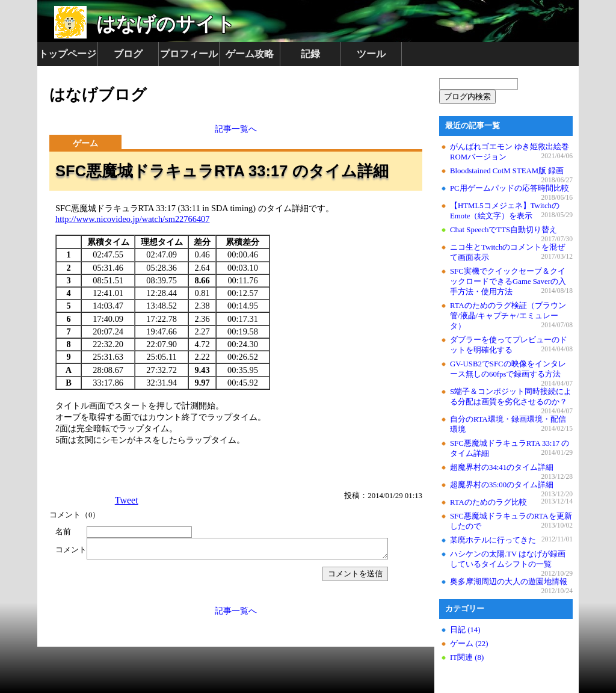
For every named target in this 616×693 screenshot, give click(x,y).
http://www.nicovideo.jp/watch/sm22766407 (132, 219)
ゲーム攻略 (250, 54)
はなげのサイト (166, 24)
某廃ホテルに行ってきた (493, 540)
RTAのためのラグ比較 (488, 502)
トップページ (67, 54)
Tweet (127, 500)
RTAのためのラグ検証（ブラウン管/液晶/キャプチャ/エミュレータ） (508, 316)
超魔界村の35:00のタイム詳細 (502, 485)
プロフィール (189, 54)
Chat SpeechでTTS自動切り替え (504, 230)
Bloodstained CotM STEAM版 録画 (507, 171)
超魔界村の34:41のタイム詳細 (502, 467)
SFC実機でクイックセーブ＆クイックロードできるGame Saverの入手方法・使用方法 (508, 282)
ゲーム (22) (469, 644)
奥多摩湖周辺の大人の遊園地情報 (509, 582)
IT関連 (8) (467, 658)
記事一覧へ (236, 129)
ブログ (128, 54)
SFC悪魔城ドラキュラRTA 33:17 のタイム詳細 (222, 171)
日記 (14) (465, 630)
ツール (371, 54)
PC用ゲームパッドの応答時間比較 (510, 188)
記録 (310, 54)
